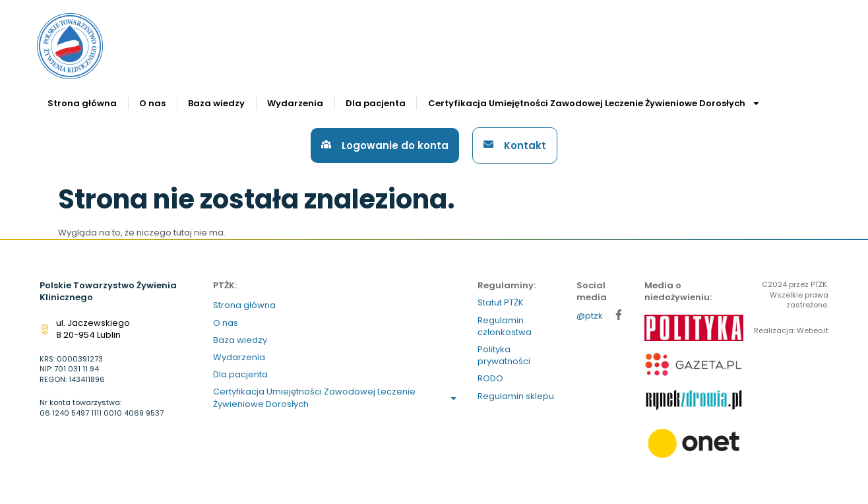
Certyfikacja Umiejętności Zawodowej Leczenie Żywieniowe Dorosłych (594, 103)
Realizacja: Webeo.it (791, 331)
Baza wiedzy (216, 103)
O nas (152, 103)
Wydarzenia (295, 103)
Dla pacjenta (376, 103)
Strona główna (82, 103)
